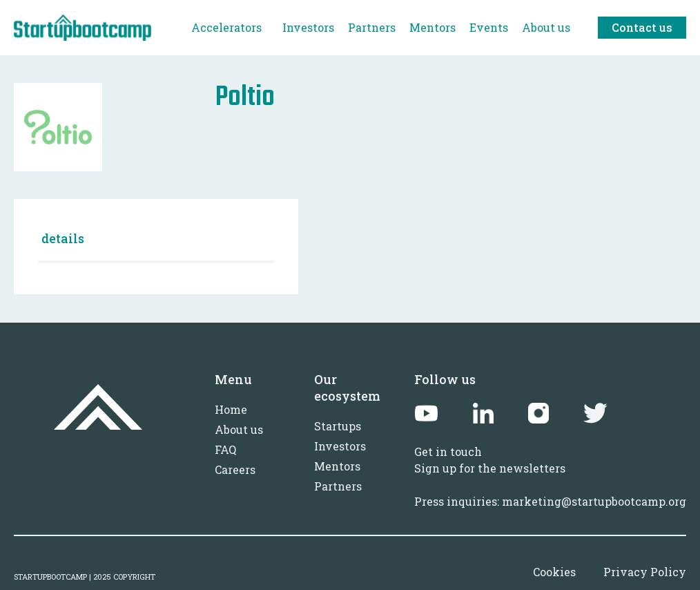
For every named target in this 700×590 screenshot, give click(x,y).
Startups (338, 426)
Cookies (554, 572)
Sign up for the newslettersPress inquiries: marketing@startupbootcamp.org (550, 485)
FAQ (225, 449)
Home (231, 409)
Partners (338, 486)
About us (239, 429)
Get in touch (448, 451)
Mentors (337, 466)
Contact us (642, 27)
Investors (340, 446)
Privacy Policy (645, 572)
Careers (235, 469)
